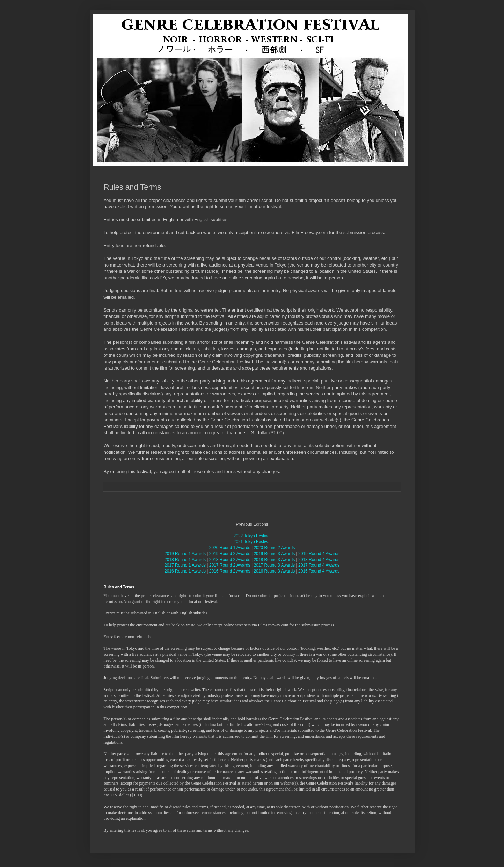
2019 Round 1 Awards (185, 554)
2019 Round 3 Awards (274, 554)
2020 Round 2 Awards (274, 548)
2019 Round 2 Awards (230, 554)
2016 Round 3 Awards (274, 571)
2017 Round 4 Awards (319, 565)
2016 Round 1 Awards (185, 571)
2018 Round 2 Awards (230, 560)
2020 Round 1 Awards (230, 548)
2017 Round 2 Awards (230, 565)
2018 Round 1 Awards (185, 560)
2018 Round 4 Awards (319, 560)
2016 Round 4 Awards (319, 571)
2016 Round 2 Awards (230, 571)
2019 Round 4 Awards (319, 554)
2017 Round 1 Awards (185, 565)
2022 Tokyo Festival (252, 536)
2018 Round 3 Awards (274, 560)
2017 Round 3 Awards (274, 565)
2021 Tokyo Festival (252, 542)
